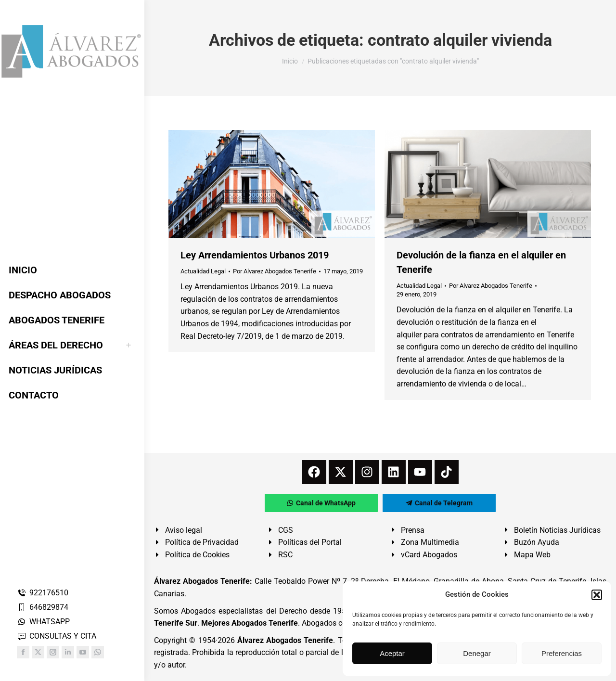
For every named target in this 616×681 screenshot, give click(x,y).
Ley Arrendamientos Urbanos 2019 (255, 255)
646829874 (43, 607)
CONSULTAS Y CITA (57, 636)
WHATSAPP (43, 622)
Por (275, 271)
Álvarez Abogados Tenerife (285, 640)
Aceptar (392, 653)
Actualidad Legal (203, 271)
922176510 (43, 593)
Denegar (477, 653)
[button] (597, 595)
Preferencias (562, 653)
